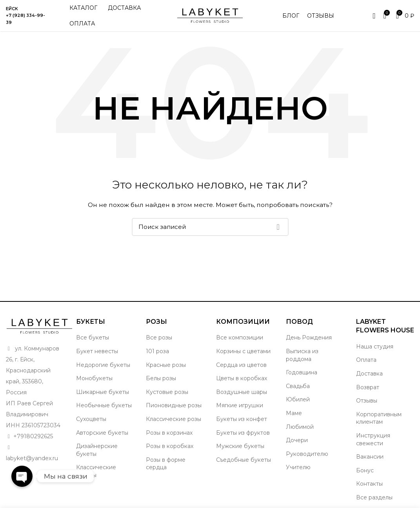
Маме (294, 413)
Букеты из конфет (242, 419)
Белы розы (161, 378)
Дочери (297, 440)
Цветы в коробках (242, 378)
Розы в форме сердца (166, 464)
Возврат (368, 387)
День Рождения (309, 337)
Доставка (369, 374)
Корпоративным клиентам (379, 418)
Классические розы (174, 419)
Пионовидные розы (174, 405)
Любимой (300, 427)
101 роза (157, 351)
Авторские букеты (102, 433)
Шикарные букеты (103, 392)
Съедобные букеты (244, 460)
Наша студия (375, 347)
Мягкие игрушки (240, 405)
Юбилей (298, 399)
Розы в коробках (170, 446)
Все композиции (240, 337)
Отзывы (367, 401)
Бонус (365, 470)
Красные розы (166, 365)
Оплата (366, 360)
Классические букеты (96, 471)
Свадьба (298, 386)
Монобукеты (94, 378)
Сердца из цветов (241, 365)
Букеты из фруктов (243, 433)
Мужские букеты (240, 446)
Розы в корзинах (169, 433)
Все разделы (374, 497)
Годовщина (302, 372)
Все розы (159, 337)
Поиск (278, 227)
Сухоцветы (91, 419)
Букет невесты (97, 351)
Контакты (369, 484)
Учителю (298, 467)
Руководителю (307, 454)
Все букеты (93, 337)
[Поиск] (210, 227)
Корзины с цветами (243, 351)
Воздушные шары (242, 392)
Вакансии (370, 457)
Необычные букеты (104, 405)
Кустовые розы (167, 392)
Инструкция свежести (373, 439)
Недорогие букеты (103, 365)
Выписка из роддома (302, 355)
